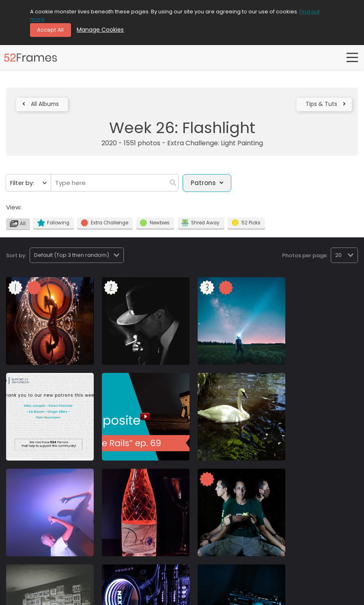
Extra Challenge (106, 226)
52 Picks (249, 226)
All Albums (43, 106)
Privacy (46, 596)
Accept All (52, 30)
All (18, 227)
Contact (90, 596)
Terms (68, 596)
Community (17, 596)
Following (54, 226)
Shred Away (203, 226)
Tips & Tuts (324, 106)
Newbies (157, 226)
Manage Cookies (104, 30)
